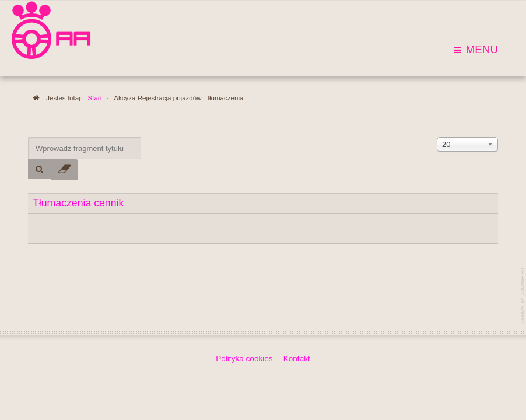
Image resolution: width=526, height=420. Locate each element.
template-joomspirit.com (523, 295)
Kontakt (297, 358)
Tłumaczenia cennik (78, 203)
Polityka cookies (244, 358)
